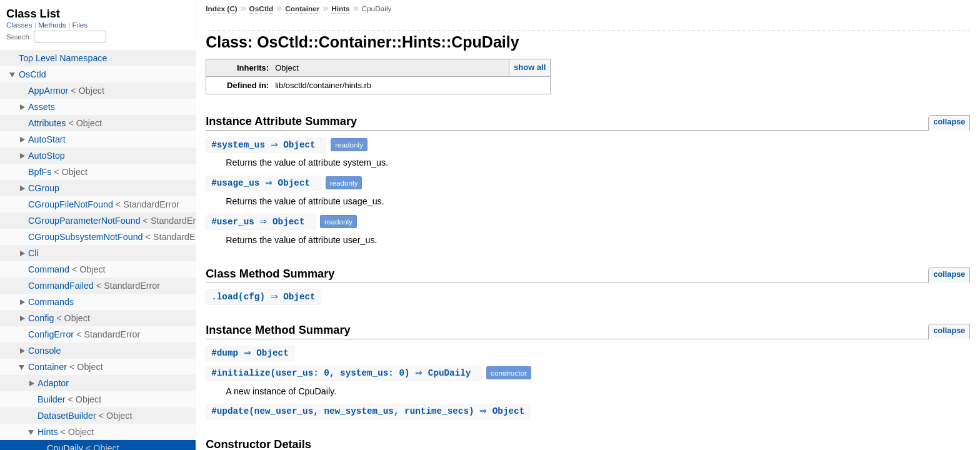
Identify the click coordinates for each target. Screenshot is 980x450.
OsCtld (262, 9)
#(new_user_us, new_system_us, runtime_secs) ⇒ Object (369, 413)
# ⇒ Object (267, 145)
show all (530, 67)
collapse (949, 122)
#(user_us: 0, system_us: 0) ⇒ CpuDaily (345, 374)
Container (302, 9)
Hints (341, 9)
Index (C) (222, 9)
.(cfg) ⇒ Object (265, 297)
